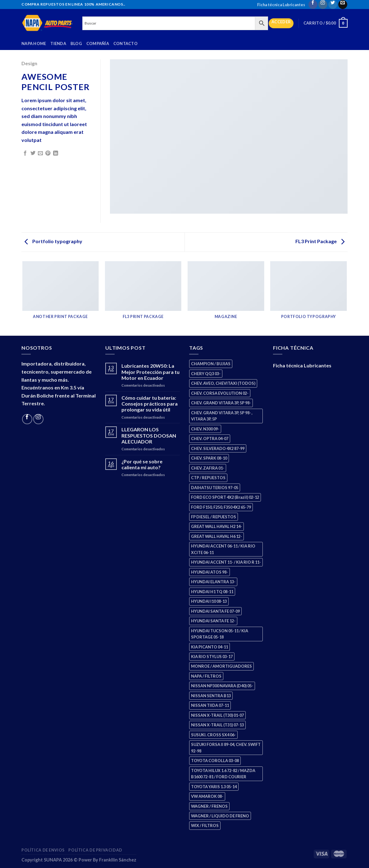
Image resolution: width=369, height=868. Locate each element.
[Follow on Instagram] (323, 5)
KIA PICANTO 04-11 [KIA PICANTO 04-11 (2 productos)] (210, 647)
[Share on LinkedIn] (56, 153)
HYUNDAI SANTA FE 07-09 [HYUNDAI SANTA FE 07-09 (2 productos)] (215, 611)
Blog (76, 43)
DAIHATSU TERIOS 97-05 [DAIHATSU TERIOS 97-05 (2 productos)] (215, 488)
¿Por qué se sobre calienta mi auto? (142, 464)
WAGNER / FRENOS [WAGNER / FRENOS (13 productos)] (209, 806)
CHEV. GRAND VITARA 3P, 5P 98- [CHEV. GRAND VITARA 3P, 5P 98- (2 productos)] (221, 403)
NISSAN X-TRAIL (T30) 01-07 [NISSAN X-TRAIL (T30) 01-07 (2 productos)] (217, 715)
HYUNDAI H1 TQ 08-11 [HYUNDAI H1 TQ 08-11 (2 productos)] (212, 592)
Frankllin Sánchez (118, 860)
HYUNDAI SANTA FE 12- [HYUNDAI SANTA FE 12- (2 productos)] (213, 621)
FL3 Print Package (320, 241)
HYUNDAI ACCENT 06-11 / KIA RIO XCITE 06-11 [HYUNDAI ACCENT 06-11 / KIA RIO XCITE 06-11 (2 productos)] (223, 549)
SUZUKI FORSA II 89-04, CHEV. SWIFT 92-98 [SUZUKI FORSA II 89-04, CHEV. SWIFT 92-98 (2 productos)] (226, 748)
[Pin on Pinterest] (48, 153)
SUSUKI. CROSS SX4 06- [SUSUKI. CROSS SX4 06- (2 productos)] (213, 735)
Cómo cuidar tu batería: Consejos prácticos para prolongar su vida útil (150, 404)
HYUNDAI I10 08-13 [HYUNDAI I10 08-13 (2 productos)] (209, 601)
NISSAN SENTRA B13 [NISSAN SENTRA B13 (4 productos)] (211, 696)
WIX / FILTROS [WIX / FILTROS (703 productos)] (205, 825)
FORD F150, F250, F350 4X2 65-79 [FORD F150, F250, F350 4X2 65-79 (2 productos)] (221, 507)
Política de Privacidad (95, 850)
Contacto (125, 43)
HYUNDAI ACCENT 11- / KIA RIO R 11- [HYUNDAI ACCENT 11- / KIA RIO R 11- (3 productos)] (226, 562)
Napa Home (34, 43)
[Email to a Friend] (40, 153)
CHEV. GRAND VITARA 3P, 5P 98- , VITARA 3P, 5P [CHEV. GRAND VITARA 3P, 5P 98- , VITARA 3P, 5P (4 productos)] (222, 416)
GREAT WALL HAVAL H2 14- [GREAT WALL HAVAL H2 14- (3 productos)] (216, 526)
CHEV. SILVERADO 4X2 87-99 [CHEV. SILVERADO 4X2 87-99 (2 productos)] (218, 448)
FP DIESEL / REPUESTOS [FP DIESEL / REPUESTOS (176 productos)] (214, 517)
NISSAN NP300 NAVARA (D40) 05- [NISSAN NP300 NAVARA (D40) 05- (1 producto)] (222, 686)
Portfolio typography (53, 241)
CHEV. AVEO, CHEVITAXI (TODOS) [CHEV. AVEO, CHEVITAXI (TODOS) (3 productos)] (223, 383)
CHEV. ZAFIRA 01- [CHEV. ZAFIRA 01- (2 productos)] (208, 468)
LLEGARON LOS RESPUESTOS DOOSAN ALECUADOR (149, 435)
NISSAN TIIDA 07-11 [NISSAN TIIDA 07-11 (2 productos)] (210, 705)
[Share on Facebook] (25, 153)
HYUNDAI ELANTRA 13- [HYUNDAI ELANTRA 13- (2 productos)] (213, 582)
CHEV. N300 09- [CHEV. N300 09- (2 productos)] (205, 429)
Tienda (58, 43)
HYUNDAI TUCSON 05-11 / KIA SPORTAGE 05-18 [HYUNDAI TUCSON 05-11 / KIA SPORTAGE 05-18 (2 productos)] (220, 634)
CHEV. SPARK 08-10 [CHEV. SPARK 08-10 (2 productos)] (209, 458)
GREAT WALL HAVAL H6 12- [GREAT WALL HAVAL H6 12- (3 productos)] (216, 536)
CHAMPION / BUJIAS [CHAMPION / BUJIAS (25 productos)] (211, 364)
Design (29, 63)
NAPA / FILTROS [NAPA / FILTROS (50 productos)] (206, 676)
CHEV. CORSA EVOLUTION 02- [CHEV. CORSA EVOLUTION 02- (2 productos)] (220, 393)
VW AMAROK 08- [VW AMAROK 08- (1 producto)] (207, 796)
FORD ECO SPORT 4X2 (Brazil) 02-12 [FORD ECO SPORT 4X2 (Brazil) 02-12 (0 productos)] (225, 497)
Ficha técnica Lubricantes (281, 5)
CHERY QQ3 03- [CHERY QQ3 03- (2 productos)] (206, 374)
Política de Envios (43, 850)
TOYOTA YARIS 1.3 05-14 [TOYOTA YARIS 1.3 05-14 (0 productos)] (214, 787)
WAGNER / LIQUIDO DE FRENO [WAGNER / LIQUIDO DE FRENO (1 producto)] (220, 816)
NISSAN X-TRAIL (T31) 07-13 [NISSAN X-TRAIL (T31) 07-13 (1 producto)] (217, 725)
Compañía (98, 43)
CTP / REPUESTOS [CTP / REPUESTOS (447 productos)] (208, 478)
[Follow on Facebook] (313, 5)
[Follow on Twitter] (333, 5)
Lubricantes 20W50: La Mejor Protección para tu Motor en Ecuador (150, 372)
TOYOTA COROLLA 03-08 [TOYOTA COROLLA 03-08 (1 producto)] (215, 761)
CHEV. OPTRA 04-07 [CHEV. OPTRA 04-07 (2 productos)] (210, 439)
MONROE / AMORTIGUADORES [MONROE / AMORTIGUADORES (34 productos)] (221, 666)
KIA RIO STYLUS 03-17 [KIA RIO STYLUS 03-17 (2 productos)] (212, 657)
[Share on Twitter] (33, 153)
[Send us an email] (343, 5)
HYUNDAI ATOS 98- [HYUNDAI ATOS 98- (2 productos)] (210, 572)
